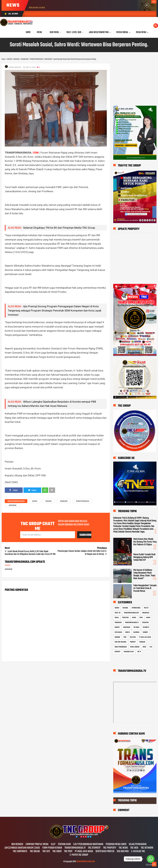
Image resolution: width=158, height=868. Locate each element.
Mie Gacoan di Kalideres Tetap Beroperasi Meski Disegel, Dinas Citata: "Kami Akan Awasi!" (144, 574)
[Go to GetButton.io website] (151, 865)
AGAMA (148, 618)
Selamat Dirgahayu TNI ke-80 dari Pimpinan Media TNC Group (59, 228)
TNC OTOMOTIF (94, 848)
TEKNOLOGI (142, 642)
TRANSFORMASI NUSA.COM (85, 862)
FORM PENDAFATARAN (52, 848)
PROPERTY (133, 642)
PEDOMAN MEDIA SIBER (116, 844)
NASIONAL (49, 501)
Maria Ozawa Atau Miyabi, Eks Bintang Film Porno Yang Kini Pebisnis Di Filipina (145, 542)
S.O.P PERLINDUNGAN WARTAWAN (88, 844)
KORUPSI (117, 628)
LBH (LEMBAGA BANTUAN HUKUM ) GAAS (22, 848)
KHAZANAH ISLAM (129, 652)
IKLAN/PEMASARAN (138, 844)
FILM (151, 647)
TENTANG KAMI (64, 844)
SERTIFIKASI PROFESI (105, 851)
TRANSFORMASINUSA (82, 501)
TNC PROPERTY (110, 848)
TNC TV (139, 652)
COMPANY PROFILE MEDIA (37, 844)
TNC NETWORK (147, 848)
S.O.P (53, 844)
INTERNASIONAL (136, 608)
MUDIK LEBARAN (135, 647)
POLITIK (146, 608)
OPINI (141, 618)
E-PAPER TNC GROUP (79, 855)
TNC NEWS (136, 628)
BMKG (144, 647)
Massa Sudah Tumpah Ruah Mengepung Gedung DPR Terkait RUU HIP (144, 557)
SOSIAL (117, 618)
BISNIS (134, 618)
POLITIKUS (133, 637)
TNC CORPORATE (20, 851)
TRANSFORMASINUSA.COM (131, 613)
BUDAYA (128, 632)
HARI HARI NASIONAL (121, 642)
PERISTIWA (125, 618)
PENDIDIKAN (118, 623)
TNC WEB (134, 848)
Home (28, 32)
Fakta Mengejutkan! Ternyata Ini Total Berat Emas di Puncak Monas (145, 588)
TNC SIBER (57, 851)
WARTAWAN (13, 505)
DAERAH (35, 501)
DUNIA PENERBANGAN (121, 647)
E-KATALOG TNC (138, 851)
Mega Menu (141, 32)
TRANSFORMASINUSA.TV (132, 623)
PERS (125, 637)
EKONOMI (145, 632)
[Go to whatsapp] (151, 859)
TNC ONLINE (35, 851)
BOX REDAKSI (17, 844)
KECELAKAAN (118, 632)
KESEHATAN (145, 623)
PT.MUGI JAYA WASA (145, 637)
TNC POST (68, 851)
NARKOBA (117, 637)
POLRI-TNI (118, 613)
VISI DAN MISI (123, 851)
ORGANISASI (64, 501)
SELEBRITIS (146, 628)
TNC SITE (46, 851)
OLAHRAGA (136, 632)
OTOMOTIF (117, 652)
